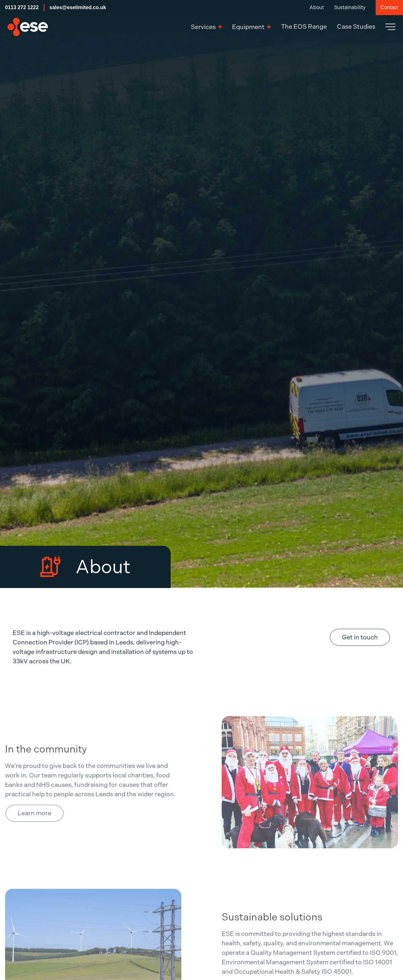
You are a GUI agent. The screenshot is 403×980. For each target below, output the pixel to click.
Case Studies (356, 27)
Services (206, 27)
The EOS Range (304, 27)
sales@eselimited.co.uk (78, 7)
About (317, 7)
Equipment (251, 27)
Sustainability (350, 7)
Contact (389, 7)
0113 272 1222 (22, 7)
